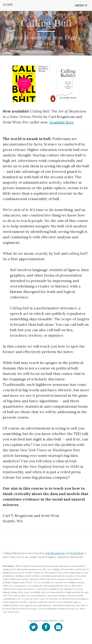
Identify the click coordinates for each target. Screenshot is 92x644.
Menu (82, 6)
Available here (62, 122)
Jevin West (77, 553)
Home (8, 5)
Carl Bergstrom (55, 553)
